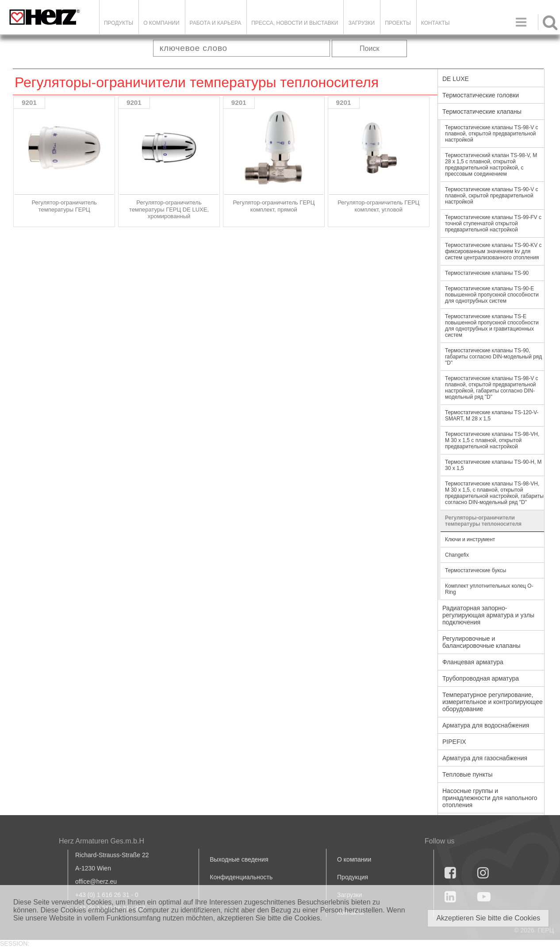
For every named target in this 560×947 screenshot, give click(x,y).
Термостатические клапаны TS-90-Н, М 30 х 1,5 (493, 465)
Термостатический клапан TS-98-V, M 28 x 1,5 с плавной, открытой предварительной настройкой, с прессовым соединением (491, 165)
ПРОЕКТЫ (398, 23)
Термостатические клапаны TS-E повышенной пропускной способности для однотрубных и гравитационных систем (492, 326)
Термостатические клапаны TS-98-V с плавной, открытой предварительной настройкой (492, 134)
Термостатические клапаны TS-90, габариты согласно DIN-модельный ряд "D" (493, 357)
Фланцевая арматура (473, 662)
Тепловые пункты (468, 774)
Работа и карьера (216, 23)
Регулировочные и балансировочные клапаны (481, 642)
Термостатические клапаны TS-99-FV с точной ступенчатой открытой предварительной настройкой (493, 223)
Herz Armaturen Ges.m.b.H (102, 841)
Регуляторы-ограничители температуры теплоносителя (483, 521)
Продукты (119, 23)
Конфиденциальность (241, 877)
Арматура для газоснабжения (485, 758)
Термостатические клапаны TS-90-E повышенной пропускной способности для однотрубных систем (492, 295)
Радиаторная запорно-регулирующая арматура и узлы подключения (488, 615)
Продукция (353, 877)
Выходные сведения (239, 859)
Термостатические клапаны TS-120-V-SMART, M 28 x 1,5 (492, 416)
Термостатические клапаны (482, 112)
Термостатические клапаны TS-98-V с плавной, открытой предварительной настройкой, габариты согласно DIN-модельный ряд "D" (492, 388)
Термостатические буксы (476, 570)
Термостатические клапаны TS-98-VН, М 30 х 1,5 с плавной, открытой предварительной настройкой (492, 440)
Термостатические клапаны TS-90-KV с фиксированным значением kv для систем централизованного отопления (493, 251)
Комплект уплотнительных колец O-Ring (489, 589)
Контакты (435, 23)
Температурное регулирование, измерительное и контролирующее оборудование (493, 702)
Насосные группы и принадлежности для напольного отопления (490, 798)
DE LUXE (456, 79)
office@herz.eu (96, 882)
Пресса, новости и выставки (295, 23)
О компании (161, 23)
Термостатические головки (481, 95)
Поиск (369, 48)
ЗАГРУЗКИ (361, 23)
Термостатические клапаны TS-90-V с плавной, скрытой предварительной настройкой (492, 196)
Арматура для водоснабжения (486, 725)
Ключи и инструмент (470, 539)
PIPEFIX (454, 742)
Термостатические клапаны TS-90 (487, 273)
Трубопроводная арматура (481, 678)
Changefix (457, 555)
